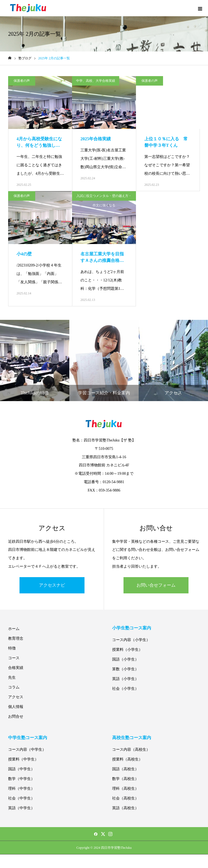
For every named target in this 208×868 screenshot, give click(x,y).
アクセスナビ (52, 585)
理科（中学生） (21, 789)
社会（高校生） (125, 798)
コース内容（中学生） (27, 750)
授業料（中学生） (23, 759)
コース (14, 658)
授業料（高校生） (127, 759)
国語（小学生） (125, 659)
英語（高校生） (125, 808)
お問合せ (16, 716)
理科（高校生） (125, 789)
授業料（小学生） (127, 650)
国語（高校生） (125, 769)
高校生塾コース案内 (132, 738)
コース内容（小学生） (131, 640)
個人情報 (16, 707)
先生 (12, 677)
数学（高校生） (125, 779)
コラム (14, 687)
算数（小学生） (125, 669)
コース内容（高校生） (131, 750)
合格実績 (16, 668)
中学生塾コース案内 (28, 738)
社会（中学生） (21, 798)
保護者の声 (22, 81)
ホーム (14, 629)
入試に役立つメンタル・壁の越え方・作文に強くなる (104, 197)
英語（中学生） (21, 808)
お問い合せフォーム (156, 585)
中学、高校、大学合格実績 (96, 81)
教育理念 (16, 638)
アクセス (16, 697)
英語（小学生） (125, 679)
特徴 (12, 648)
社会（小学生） (125, 689)
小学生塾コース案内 (132, 628)
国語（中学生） (21, 769)
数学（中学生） (21, 779)
